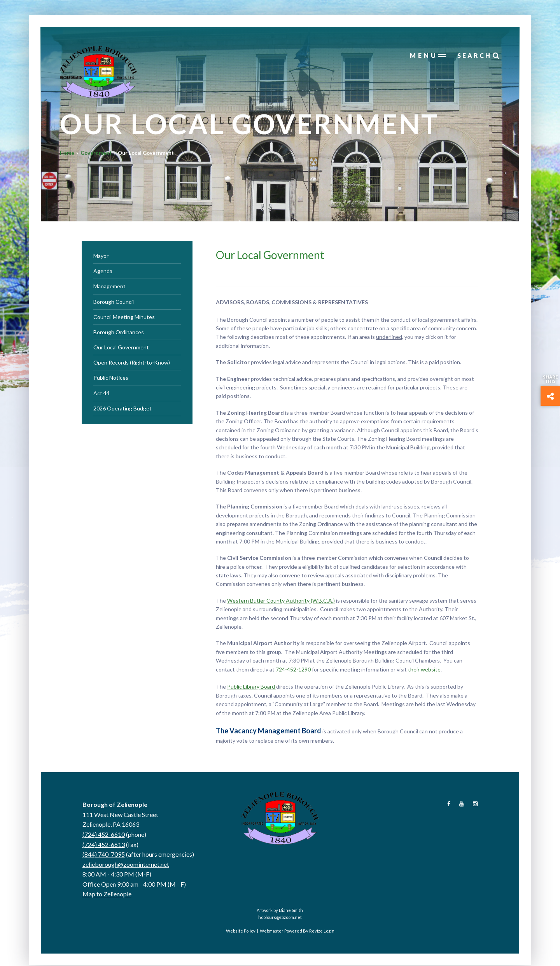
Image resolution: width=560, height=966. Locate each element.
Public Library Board (252, 687)
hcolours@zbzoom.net (280, 918)
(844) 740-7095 (104, 855)
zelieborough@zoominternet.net (126, 865)
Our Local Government (121, 348)
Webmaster (272, 931)
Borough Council (114, 302)
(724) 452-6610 (104, 835)
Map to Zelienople (107, 895)
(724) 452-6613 (104, 845)
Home (67, 154)
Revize (316, 931)
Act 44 (101, 394)
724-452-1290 (293, 670)
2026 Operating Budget (122, 409)
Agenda (103, 271)
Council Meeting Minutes (124, 317)
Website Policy (241, 931)
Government (96, 154)
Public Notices (111, 378)
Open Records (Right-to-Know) (132, 363)
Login (329, 931)
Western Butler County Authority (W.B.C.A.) (281, 601)
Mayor (101, 256)
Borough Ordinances (119, 332)
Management (109, 287)
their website (424, 670)
